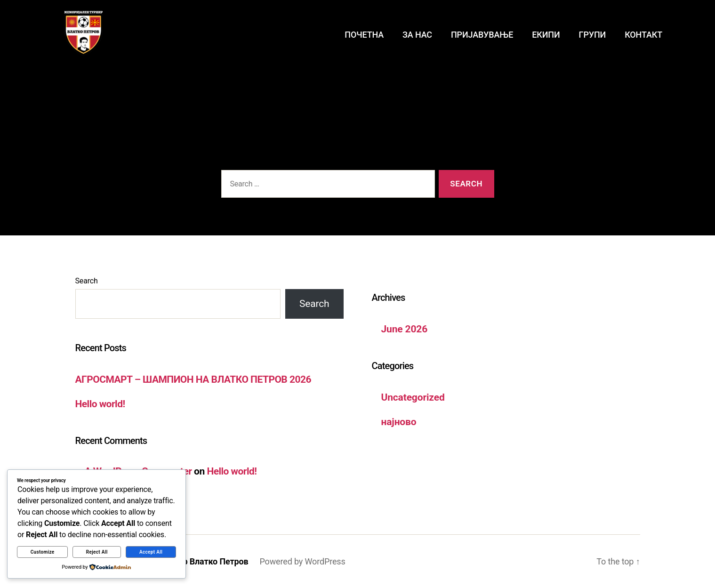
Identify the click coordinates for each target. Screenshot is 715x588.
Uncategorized (413, 397)
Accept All (151, 552)
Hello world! (100, 404)
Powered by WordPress (302, 561)
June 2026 (405, 329)
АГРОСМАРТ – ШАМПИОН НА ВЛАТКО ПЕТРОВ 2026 (193, 379)
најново (399, 422)
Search (87, 281)
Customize (43, 552)
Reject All (97, 552)
